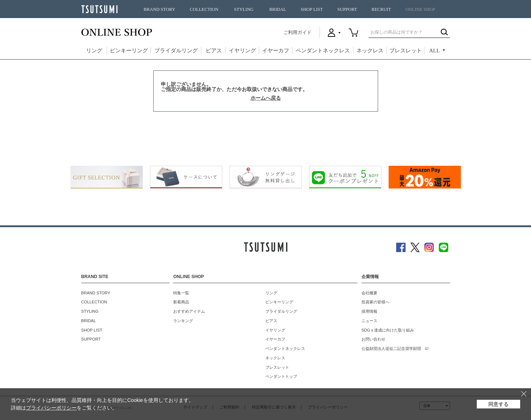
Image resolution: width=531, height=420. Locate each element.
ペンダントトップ (281, 376)
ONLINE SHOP (420, 9)
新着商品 (181, 302)
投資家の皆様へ (375, 302)
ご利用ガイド (297, 32)
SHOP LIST (312, 9)
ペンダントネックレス (323, 51)
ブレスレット (406, 51)
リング (94, 51)
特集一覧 (181, 293)
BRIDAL (278, 9)
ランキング (183, 321)
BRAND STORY (159, 9)
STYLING (244, 9)
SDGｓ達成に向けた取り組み (388, 330)
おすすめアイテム (189, 311)
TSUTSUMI (99, 9)
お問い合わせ (373, 339)
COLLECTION (204, 9)
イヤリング (242, 51)
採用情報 (369, 311)
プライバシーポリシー (51, 408)
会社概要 (369, 293)
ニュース (369, 321)
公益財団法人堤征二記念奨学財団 (391, 348)
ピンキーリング (129, 51)
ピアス (214, 51)
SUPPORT (347, 9)
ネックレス (370, 51)
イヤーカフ (276, 51)
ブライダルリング (176, 51)
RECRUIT (381, 9)
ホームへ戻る (266, 98)
